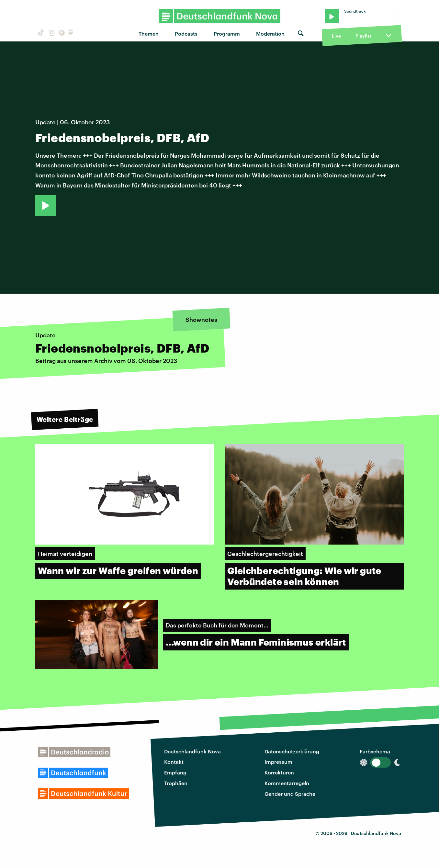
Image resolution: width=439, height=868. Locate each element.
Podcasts (186, 34)
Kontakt (174, 762)
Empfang (175, 772)
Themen (149, 34)
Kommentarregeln (287, 783)
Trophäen (176, 783)
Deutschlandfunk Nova (192, 751)
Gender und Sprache (290, 794)
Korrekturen (279, 772)
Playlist (363, 36)
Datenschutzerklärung (292, 751)
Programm (227, 34)
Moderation (270, 34)
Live (336, 36)
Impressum (278, 762)
